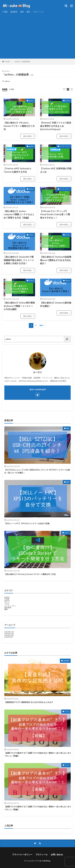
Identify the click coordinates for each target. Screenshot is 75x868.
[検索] (67, 339)
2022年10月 (9, 635)
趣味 (28, 12)
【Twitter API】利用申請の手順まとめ (56, 170)
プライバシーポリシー (22, 854)
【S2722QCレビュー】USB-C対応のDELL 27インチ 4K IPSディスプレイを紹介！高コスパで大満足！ (37, 471)
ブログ (7, 604)
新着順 (5, 89)
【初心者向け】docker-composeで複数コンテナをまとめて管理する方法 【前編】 (19, 214)
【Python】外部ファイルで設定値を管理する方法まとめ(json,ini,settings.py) (56, 126)
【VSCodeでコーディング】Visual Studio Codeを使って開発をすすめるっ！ (55, 214)
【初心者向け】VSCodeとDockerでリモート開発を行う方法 (19, 126)
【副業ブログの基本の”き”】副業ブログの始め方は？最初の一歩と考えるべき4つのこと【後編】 (37, 808)
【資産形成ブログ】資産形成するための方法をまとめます (29, 702)
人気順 (11, 89)
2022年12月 (9, 632)
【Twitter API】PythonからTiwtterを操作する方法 (18, 170)
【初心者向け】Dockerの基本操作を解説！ (56, 304)
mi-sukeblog (45, 861)
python (68, 101)
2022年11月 (9, 634)
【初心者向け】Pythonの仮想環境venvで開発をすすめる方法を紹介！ (56, 260)
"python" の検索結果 (22, 62)
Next (41, 325)
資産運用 (14, 12)
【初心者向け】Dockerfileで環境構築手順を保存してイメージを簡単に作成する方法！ (19, 260)
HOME (7, 62)
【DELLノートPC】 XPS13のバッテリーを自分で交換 (27, 523)
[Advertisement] (37, 35)
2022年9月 (9, 637)
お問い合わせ (57, 854)
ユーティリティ (65, 146)
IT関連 (5, 12)
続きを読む (28, 136)
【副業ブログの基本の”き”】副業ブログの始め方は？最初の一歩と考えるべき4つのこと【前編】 (37, 754)
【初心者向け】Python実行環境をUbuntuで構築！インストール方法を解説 (19, 306)
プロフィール (38, 12)
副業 (22, 12)
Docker (31, 101)
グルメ (7, 602)
